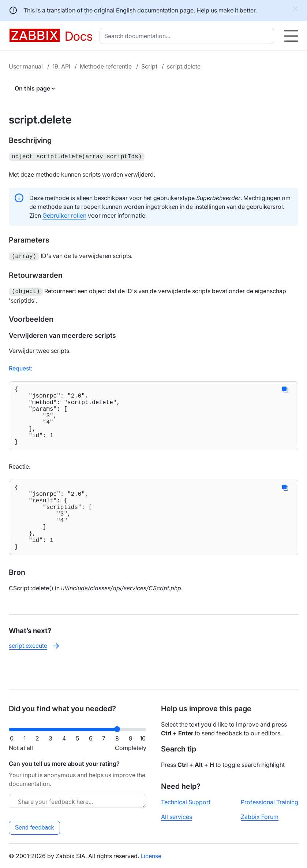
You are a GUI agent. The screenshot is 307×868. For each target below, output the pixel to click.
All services (177, 817)
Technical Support (186, 802)
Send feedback (35, 828)
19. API (61, 66)
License (151, 856)
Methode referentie (106, 66)
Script (149, 66)
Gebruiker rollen (64, 215)
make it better (237, 10)
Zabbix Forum (260, 817)
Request (20, 366)
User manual (26, 66)
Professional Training (269, 802)
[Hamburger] (291, 36)
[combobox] (188, 36)
